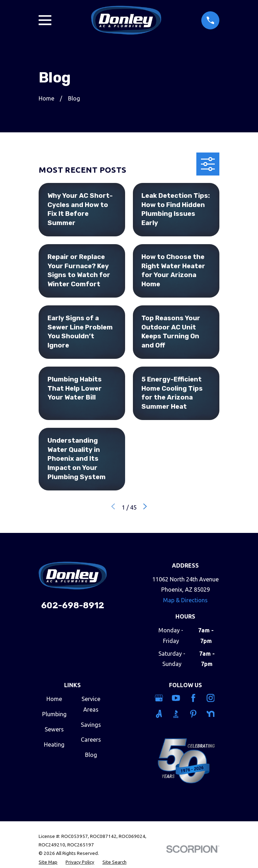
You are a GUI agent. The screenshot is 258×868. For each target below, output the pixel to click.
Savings (91, 725)
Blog (91, 755)
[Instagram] (211, 698)
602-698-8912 (73, 605)
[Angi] (160, 714)
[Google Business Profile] (160, 698)
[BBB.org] (177, 714)
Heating (54, 745)
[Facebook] (194, 698)
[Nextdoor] (211, 714)
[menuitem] (48, 862)
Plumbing (54, 714)
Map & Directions (185, 600)
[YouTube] (177, 698)
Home (54, 699)
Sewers (54, 729)
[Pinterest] (194, 714)
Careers (91, 740)
